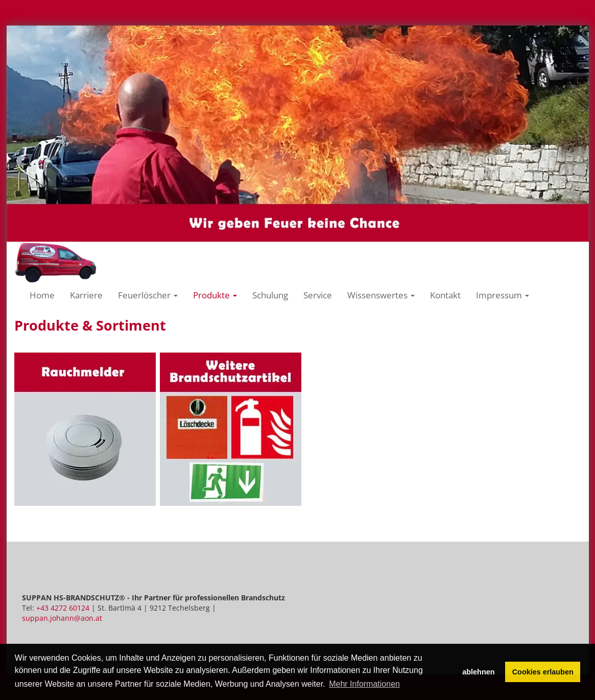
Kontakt (445, 295)
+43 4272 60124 (63, 608)
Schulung (270, 295)
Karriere (86, 295)
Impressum (503, 295)
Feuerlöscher (148, 295)
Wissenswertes (381, 295)
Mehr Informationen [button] (364, 684)
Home (42, 295)
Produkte (215, 295)
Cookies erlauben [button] (543, 672)
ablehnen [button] (478, 672)
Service (318, 295)
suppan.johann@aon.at (62, 618)
